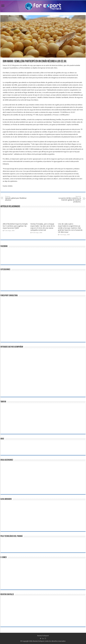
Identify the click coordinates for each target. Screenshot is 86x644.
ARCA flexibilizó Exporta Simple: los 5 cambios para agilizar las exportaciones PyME (15, 226)
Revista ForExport (43, 636)
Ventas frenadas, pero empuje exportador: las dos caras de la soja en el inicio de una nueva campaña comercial (42, 227)
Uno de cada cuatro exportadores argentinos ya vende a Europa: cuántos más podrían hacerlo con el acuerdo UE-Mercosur (70, 228)
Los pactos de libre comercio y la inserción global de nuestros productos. (69, 199)
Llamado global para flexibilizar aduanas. (17, 198)
